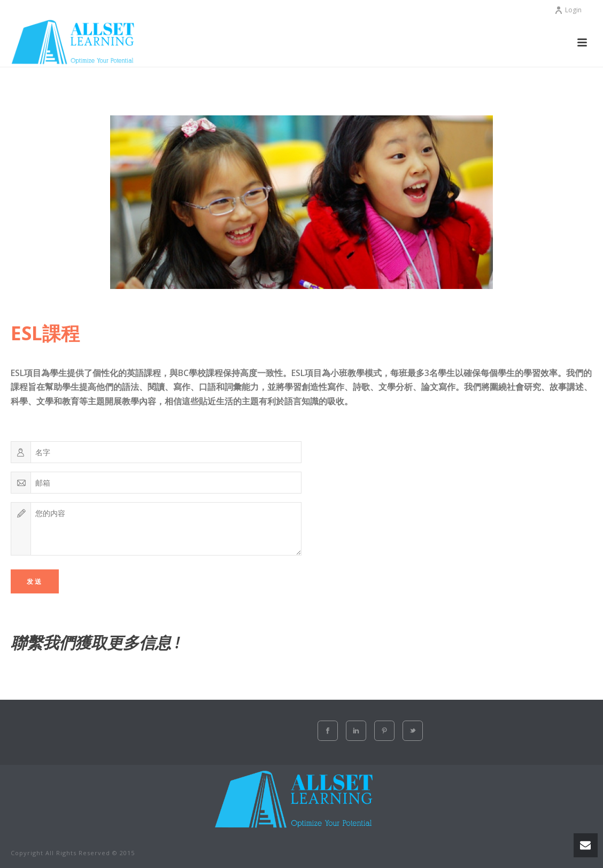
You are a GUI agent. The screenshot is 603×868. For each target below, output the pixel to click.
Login (568, 10)
